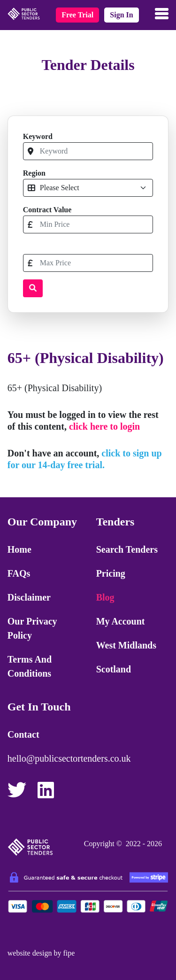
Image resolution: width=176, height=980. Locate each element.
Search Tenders (127, 549)
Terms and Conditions (30, 666)
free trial (77, 15)
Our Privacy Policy (32, 628)
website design (30, 953)
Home (19, 549)
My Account (121, 621)
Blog (105, 597)
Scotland (114, 669)
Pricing (111, 573)
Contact (23, 734)
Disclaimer (29, 597)
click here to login (104, 426)
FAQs (19, 573)
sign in (121, 15)
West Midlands (126, 645)
